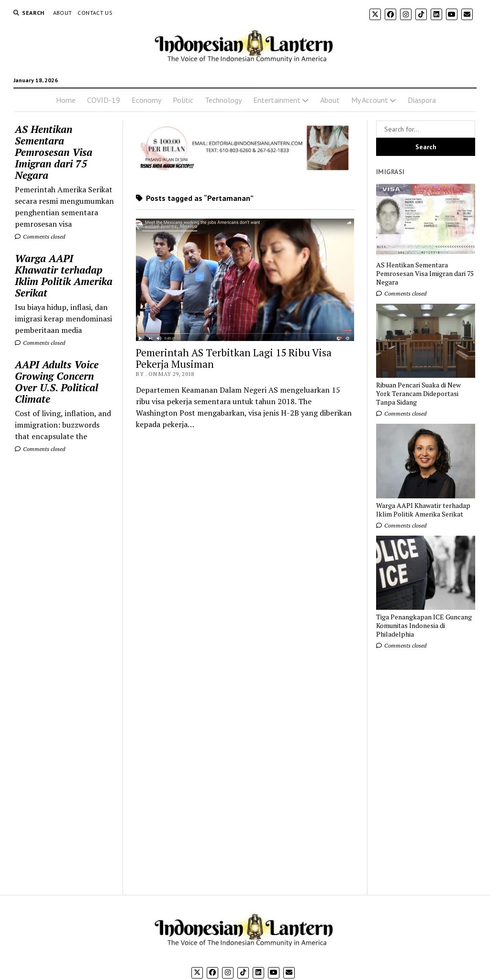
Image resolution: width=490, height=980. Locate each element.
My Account (370, 100)
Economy (146, 100)
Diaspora (422, 100)
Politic (183, 100)
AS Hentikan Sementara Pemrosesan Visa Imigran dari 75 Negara (54, 152)
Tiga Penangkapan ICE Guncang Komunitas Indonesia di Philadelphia (424, 626)
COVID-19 (104, 100)
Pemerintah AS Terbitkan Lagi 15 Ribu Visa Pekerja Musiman (234, 358)
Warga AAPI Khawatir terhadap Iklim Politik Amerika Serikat (64, 275)
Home (66, 100)
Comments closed (40, 237)
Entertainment (277, 100)
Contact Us (95, 13)
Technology (223, 100)
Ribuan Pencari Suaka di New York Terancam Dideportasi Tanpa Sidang (418, 394)
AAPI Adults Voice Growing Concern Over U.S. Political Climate (57, 382)
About (63, 13)
